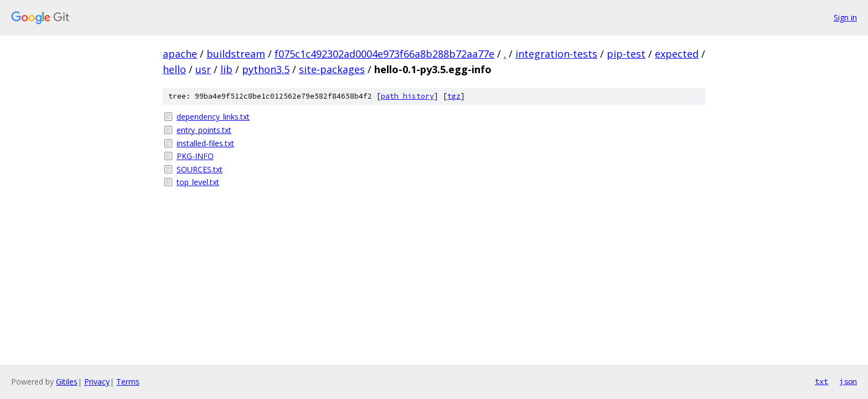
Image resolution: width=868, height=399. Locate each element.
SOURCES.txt (200, 169)
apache (180, 54)
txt (821, 381)
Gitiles (67, 382)
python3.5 (266, 69)
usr (203, 69)
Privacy (97, 382)
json (848, 381)
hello (174, 69)
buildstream (236, 54)
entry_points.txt (204, 130)
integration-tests (556, 54)
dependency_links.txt (213, 117)
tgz (454, 96)
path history (407, 96)
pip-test (626, 54)
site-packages (332, 69)
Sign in (845, 17)
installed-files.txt (205, 143)
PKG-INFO (195, 156)
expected (677, 54)
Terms (128, 382)
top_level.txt (198, 182)
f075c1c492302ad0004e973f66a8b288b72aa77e (384, 54)
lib (226, 69)
